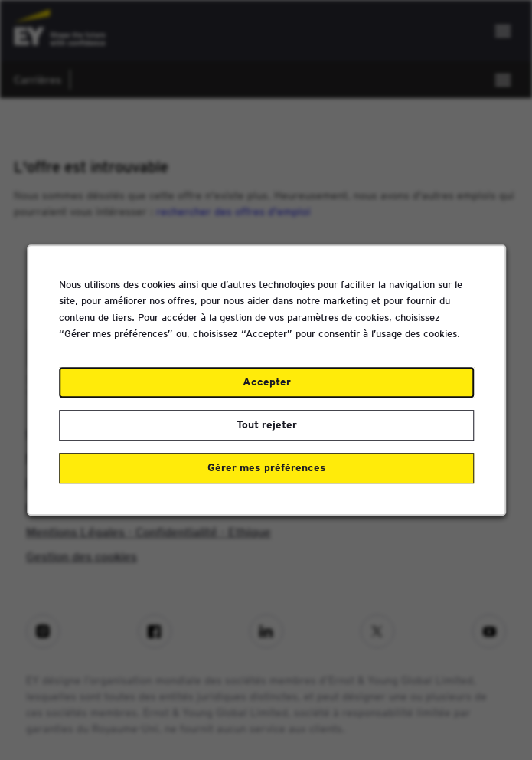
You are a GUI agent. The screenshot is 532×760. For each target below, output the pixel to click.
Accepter (266, 388)
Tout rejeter (266, 431)
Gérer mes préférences (266, 472)
